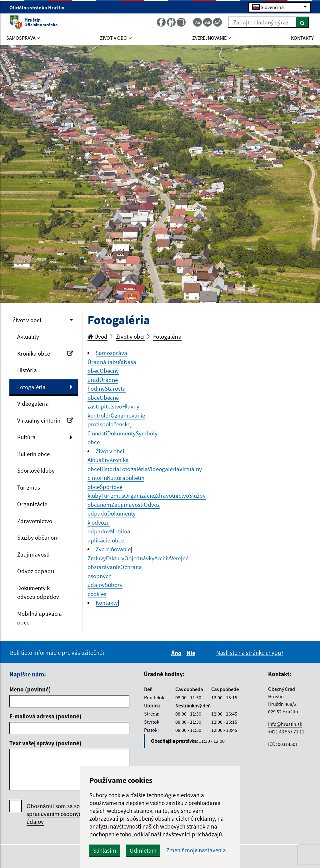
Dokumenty (121, 433)
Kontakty (107, 603)
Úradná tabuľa (106, 362)
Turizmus (29, 487)
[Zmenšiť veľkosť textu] (197, 22)
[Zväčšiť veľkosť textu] (217, 22)
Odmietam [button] (143, 850)
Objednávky (139, 558)
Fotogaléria (31, 387)
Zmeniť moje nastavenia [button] (196, 850)
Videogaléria (33, 403)
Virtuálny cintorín (45, 420)
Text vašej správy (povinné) (45, 743)
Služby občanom (38, 537)
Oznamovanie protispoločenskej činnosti (116, 424)
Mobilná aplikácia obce (40, 618)
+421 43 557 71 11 (286, 732)
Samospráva (111, 353)
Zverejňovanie (113, 549)
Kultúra (26, 437)
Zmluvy (97, 558)
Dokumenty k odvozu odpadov (38, 592)
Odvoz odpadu (36, 571)
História (27, 370)
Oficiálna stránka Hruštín (40, 8)
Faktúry (115, 558)
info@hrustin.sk (285, 724)
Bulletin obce (33, 454)
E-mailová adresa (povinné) (45, 716)
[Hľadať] (303, 22)
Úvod (97, 336)
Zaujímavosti (33, 554)
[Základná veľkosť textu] (207, 22)
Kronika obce (45, 353)
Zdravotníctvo (35, 521)
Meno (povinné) (30, 689)
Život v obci (27, 320)
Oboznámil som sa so (56, 814)
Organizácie (32, 504)
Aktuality (28, 336)
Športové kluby (36, 470)
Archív (162, 558)
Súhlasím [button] (105, 850)
